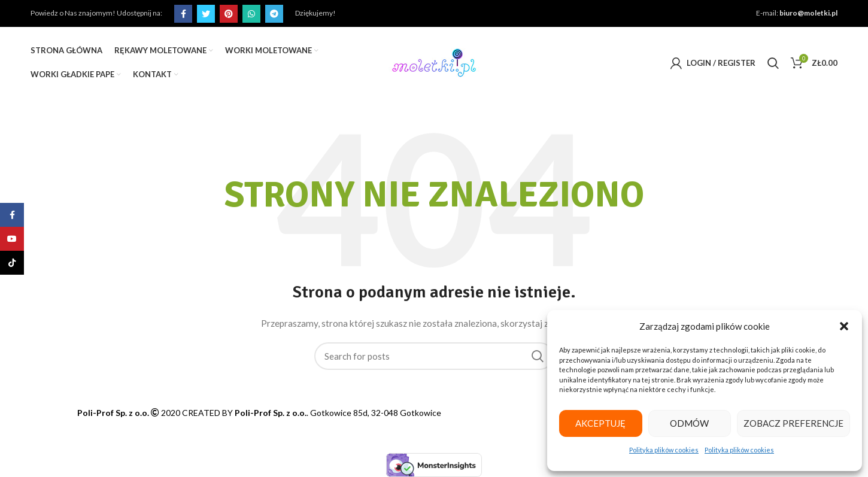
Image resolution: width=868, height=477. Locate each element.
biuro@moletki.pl (811, 13)
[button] (844, 326)
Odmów (692, 423)
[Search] (774, 63)
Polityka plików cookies (665, 450)
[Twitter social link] (204, 14)
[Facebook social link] (181, 14)
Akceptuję (602, 423)
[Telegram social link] (272, 14)
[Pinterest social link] (227, 14)
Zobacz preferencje (795, 423)
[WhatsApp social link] (250, 14)
